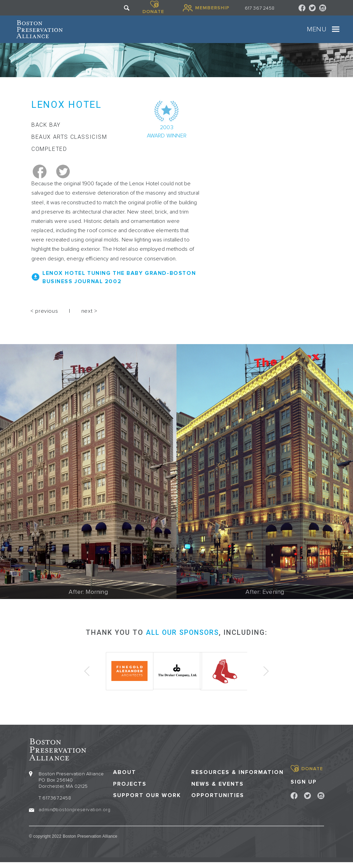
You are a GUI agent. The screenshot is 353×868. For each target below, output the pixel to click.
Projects (130, 790)
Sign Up (304, 787)
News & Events (218, 790)
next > (89, 318)
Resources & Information (238, 778)
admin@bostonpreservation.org (74, 815)
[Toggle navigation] (323, 33)
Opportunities (218, 801)
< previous (44, 318)
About (125, 778)
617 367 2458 (260, 8)
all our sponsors (182, 639)
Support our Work (147, 801)
